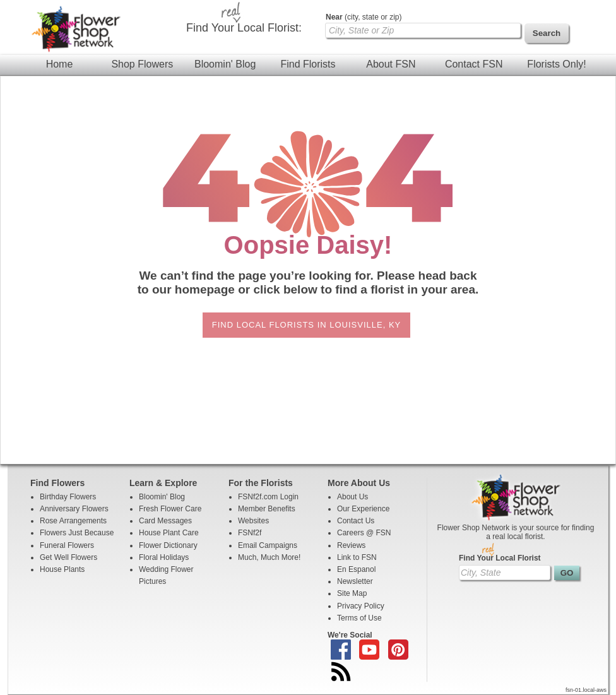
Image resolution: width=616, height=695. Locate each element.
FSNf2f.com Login (268, 497)
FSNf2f (250, 533)
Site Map (352, 593)
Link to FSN (357, 557)
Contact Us (356, 521)
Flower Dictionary (168, 545)
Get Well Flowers (68, 557)
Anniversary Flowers (74, 509)
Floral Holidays (164, 557)
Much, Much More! (269, 557)
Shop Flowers (142, 64)
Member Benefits (267, 509)
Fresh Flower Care (170, 509)
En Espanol (356, 569)
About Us (352, 497)
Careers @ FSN (364, 533)
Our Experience (363, 509)
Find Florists (308, 64)
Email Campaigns (268, 545)
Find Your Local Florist (500, 558)
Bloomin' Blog (225, 64)
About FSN (391, 64)
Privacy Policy (361, 606)
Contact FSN (474, 64)
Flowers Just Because (77, 533)
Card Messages (165, 521)
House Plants (62, 569)
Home (60, 64)
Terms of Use (359, 618)
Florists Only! (556, 64)
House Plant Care (169, 533)
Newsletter (355, 581)
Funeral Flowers (67, 545)
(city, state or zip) (364, 17)
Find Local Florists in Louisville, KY (306, 325)
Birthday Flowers (68, 497)
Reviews (351, 545)
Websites (253, 521)
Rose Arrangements (73, 521)
